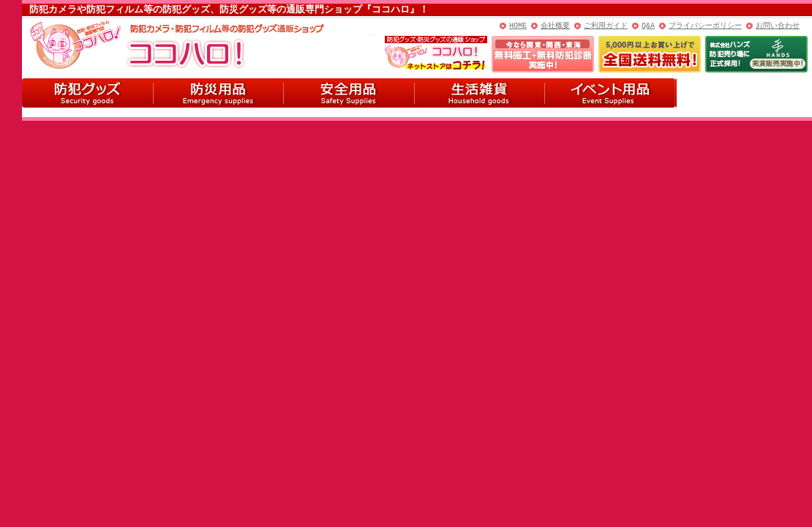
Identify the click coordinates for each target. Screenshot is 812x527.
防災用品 (218, 93)
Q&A (648, 26)
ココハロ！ (132, 44)
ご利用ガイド (606, 26)
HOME (518, 26)
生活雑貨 (480, 93)
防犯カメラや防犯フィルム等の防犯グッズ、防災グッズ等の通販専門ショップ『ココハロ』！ (229, 10)
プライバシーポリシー (705, 26)
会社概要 (555, 26)
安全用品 (349, 93)
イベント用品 (611, 93)
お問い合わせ (778, 26)
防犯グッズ (87, 93)
